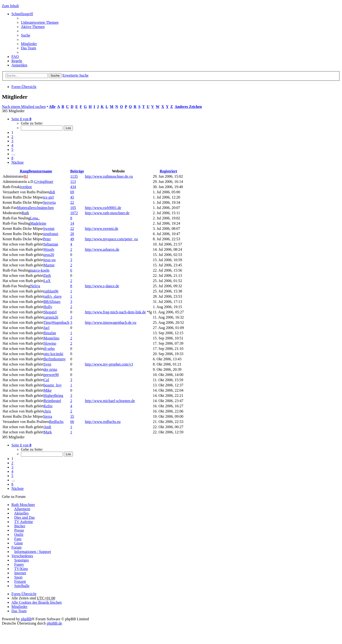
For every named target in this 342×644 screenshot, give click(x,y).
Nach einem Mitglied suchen (24, 107)
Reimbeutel (52, 401)
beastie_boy (52, 385)
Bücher (20, 526)
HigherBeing (53, 396)
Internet (20, 573)
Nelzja (35, 286)
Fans (18, 539)
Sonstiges (21, 560)
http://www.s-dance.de (102, 286)
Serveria (49, 202)
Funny (19, 564)
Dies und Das (24, 517)
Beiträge (77, 171)
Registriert (168, 171)
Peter (47, 239)
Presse (19, 530)
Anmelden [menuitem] (19, 65)
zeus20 (49, 255)
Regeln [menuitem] (17, 61)
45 (72, 197)
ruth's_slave (52, 296)
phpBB (26, 619)
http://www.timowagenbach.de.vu (111, 322)
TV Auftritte (24, 522)
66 (72, 422)
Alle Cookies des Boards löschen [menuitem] (37, 602)
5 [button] (12, 150)
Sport (18, 577)
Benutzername (40, 171)
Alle (52, 107)
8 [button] (12, 158)
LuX (47, 281)
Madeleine (38, 223)
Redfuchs (56, 422)
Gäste (19, 543)
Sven (47, 364)
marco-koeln (40, 270)
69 (72, 192)
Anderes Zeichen (188, 107)
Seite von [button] (21, 119)
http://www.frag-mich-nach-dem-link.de (116, 312)
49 (72, 239)
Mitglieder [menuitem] (29, 44)
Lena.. (35, 218)
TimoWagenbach (56, 322)
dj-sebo (49, 349)
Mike (47, 390)
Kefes (48, 406)
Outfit (19, 535)
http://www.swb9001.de (103, 208)
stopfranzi (51, 234)
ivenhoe (26, 187)
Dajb (47, 276)
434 (73, 187)
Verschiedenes (22, 556)
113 (73, 182)
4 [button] (12, 145)
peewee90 (51, 375)
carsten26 (51, 317)
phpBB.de (54, 623)
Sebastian (51, 244)
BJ (26, 176)
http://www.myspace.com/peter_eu (112, 239)
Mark (48, 432)
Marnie (49, 265)
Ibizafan (50, 333)
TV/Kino (21, 569)
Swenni (49, 229)
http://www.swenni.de (102, 229)
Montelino (51, 338)
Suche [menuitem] (26, 35)
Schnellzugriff (22, 14)
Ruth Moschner (23, 505)
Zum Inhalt (10, 6)
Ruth (25, 213)
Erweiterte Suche (76, 75)
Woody (49, 249)
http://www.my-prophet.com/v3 (109, 364)
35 (72, 416)
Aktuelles (21, 513)
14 (72, 223)
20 (72, 234)
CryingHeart (44, 182)
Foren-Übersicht (24, 87)
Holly (48, 307)
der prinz (50, 369)
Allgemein (22, 509)
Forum (17, 547)
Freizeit (20, 581)
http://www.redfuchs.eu (103, 422)
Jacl (46, 328)
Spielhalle (22, 586)
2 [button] (12, 137)
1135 (74, 176)
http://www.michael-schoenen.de (110, 401)
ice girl (48, 197)
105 (73, 208)
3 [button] (12, 141)
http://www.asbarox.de (102, 249)
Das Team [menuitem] (28, 48)
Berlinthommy (55, 359)
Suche (55, 76)
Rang (24, 171)
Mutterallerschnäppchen (35, 208)
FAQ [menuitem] (15, 57)
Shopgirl (50, 312)
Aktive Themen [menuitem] (33, 27)
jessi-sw (50, 260)
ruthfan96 (51, 291)
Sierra (47, 416)
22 (72, 202)
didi (52, 192)
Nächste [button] (18, 162)
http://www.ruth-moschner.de (107, 213)
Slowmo (50, 343)
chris (47, 411)
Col (46, 380)
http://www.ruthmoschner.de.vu (109, 176)
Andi (47, 427)
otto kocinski (53, 354)
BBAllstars (52, 302)
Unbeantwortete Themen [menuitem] (40, 22)
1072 (74, 213)
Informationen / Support (33, 552)
